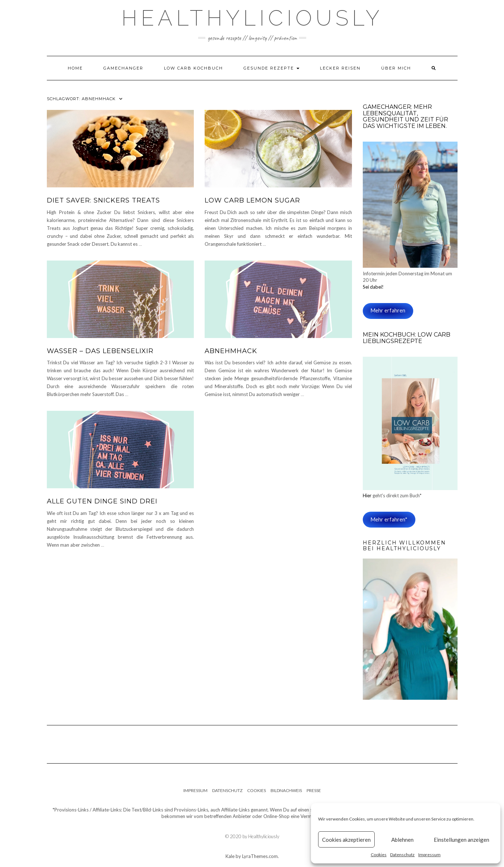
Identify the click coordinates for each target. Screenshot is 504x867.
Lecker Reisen (340, 68)
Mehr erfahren (388, 310)
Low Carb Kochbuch (193, 68)
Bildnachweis (286, 790)
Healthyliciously (252, 18)
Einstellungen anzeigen (461, 840)
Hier (368, 495)
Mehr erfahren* (389, 519)
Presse (314, 790)
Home (75, 68)
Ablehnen (402, 840)
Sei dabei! (373, 287)
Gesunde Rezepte (271, 68)
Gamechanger (123, 68)
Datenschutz (402, 855)
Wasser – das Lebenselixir (100, 351)
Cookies (379, 855)
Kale (230, 856)
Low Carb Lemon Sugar (252, 200)
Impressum (429, 855)
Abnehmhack (231, 351)
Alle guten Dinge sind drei (102, 501)
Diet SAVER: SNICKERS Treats (103, 200)
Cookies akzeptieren (346, 840)
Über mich (396, 68)
